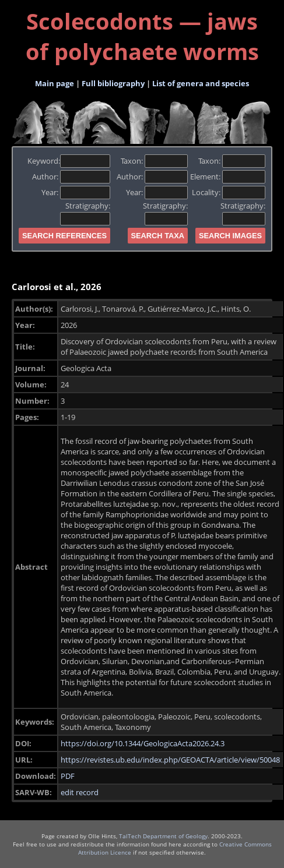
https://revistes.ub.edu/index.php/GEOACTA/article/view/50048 (170, 760)
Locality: (229, 192)
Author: (71, 177)
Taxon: (154, 161)
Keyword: (69, 161)
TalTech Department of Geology (163, 836)
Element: (228, 177)
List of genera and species (201, 83)
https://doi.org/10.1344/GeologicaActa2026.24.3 (143, 743)
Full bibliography (113, 83)
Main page (55, 83)
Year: (76, 192)
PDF (68, 776)
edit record (80, 792)
